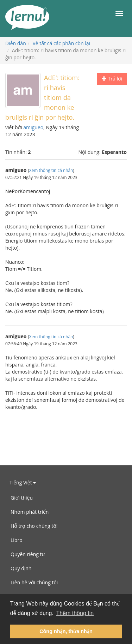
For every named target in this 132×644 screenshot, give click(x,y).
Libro (17, 540)
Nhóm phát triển (30, 512)
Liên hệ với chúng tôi (34, 582)
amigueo (33, 127)
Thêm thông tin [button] (75, 613)
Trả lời (112, 79)
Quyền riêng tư (28, 554)
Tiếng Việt (23, 482)
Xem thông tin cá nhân (51, 170)
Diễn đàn (16, 43)
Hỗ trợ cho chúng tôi (34, 526)
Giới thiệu (22, 498)
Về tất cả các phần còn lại (62, 43)
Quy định (21, 568)
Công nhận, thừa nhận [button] (66, 631)
